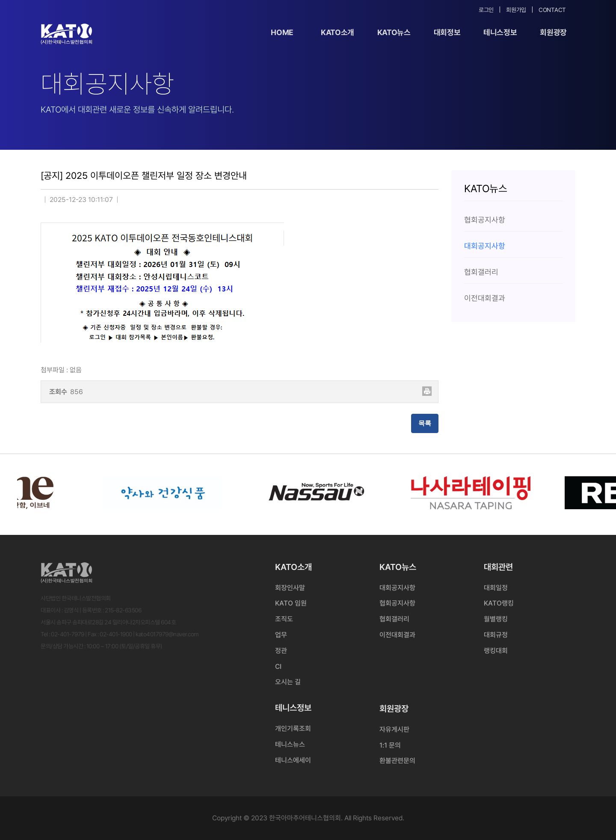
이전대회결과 (397, 635)
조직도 (284, 619)
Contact (552, 10)
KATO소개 (338, 32)
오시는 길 (288, 682)
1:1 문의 (390, 745)
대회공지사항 (397, 588)
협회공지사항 (397, 603)
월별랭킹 (496, 619)
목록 (425, 423)
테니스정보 (500, 32)
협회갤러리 (394, 619)
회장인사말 (290, 588)
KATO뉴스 (394, 32)
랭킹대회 (496, 651)
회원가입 (516, 10)
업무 (281, 635)
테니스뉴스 (290, 744)
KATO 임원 (291, 603)
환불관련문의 (397, 761)
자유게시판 (394, 729)
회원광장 (553, 32)
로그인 (486, 10)
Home (282, 32)
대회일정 (496, 588)
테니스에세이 (293, 760)
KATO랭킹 (499, 603)
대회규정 (496, 635)
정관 (281, 651)
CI (278, 666)
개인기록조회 (293, 729)
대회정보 (447, 32)
